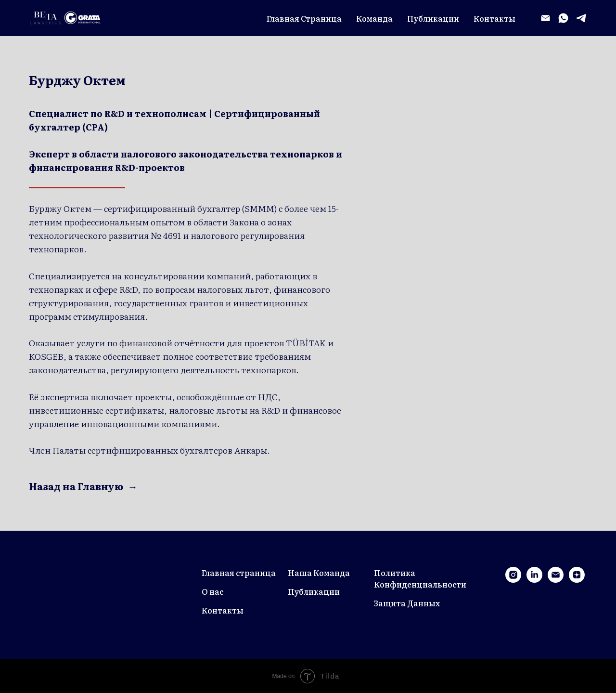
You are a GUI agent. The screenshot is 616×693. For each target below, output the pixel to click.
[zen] (577, 580)
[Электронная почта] (545, 18)
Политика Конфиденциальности (420, 578)
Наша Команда (319, 573)
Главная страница (239, 573)
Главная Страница (304, 18)
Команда (374, 18)
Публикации (433, 18)
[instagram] (513, 580)
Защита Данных (407, 603)
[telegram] (581, 18)
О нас (212, 591)
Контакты (494, 18)
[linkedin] (534, 580)
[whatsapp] (563, 18)
